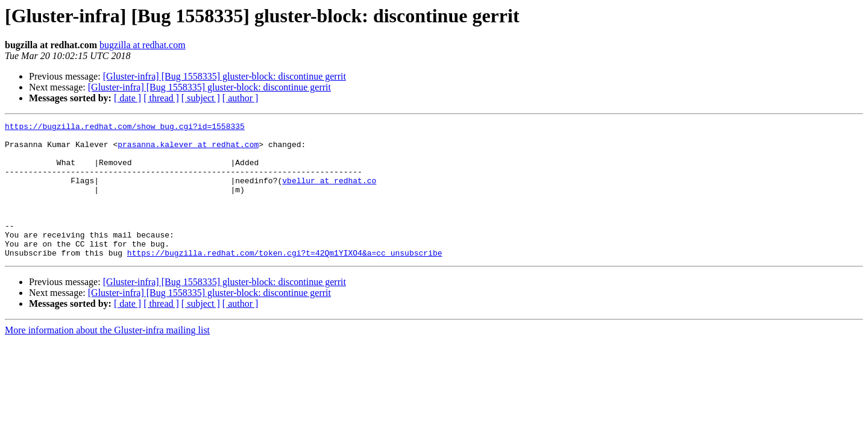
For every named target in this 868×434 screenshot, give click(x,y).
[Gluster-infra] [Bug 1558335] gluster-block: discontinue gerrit (225, 76)
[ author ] (241, 98)
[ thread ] (161, 98)
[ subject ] (201, 98)
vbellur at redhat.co (329, 193)
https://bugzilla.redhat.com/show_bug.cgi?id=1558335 (125, 128)
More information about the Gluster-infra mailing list (107, 357)
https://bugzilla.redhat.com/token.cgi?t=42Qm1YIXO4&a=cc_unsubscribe (285, 280)
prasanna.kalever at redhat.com (188, 149)
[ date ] (127, 98)
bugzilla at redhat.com (143, 45)
